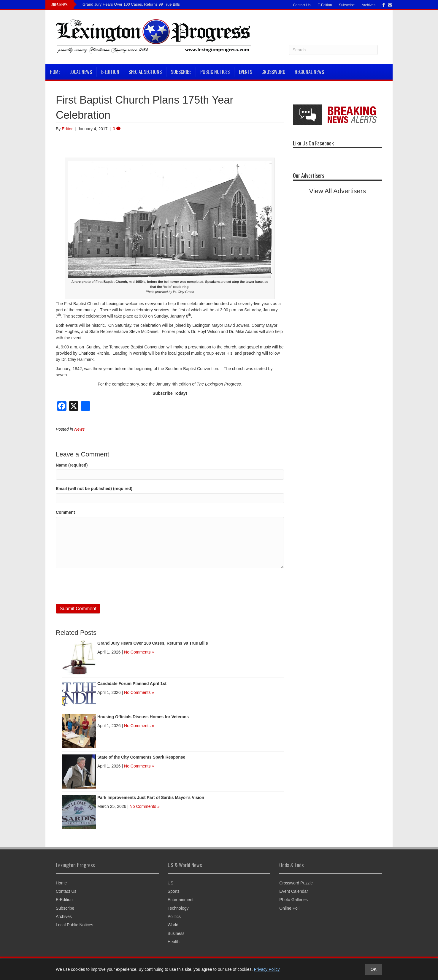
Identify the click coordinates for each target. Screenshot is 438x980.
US (170, 883)
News (79, 429)
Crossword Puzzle (296, 883)
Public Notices (215, 72)
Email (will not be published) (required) (94, 489)
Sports (174, 891)
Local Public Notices (74, 925)
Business (176, 933)
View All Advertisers (338, 191)
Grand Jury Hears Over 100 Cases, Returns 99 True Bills (131, 4)
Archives (369, 5)
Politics (174, 916)
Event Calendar (294, 891)
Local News (81, 72)
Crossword (273, 72)
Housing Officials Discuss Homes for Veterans (143, 717)
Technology (178, 908)
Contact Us (302, 5)
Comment (65, 512)
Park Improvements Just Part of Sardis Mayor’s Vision (151, 797)
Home (55, 72)
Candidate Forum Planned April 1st (132, 684)
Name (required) (72, 465)
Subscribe (347, 5)
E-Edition (325, 5)
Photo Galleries (293, 900)
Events (246, 72)
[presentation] (101, 586)
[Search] (333, 50)
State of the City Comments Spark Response (141, 757)
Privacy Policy (267, 969)
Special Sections (145, 72)
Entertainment (181, 900)
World (173, 925)
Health (174, 942)
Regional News (309, 72)
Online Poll (289, 908)
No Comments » (139, 652)
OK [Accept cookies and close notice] (374, 969)
